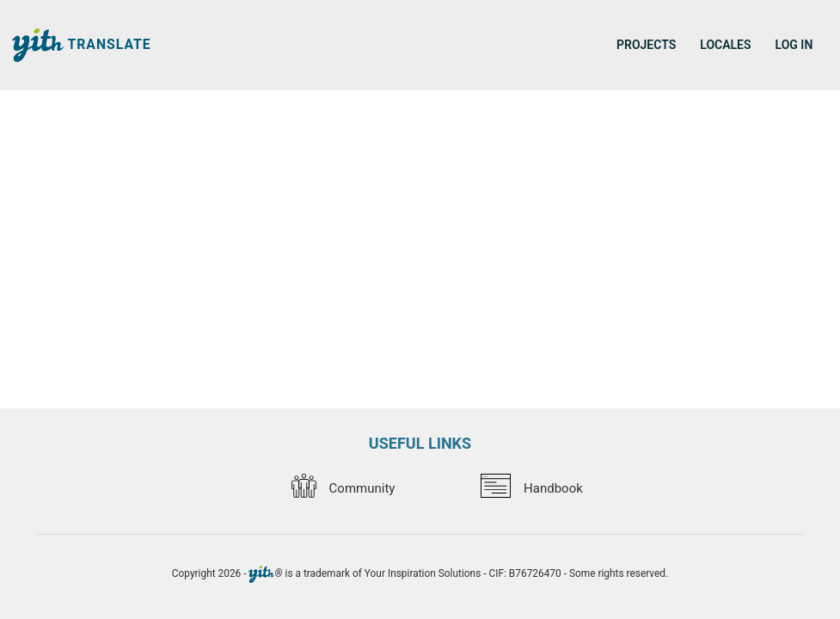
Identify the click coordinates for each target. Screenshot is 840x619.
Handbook (531, 488)
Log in (794, 45)
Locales (725, 45)
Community (343, 488)
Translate (82, 45)
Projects (646, 45)
